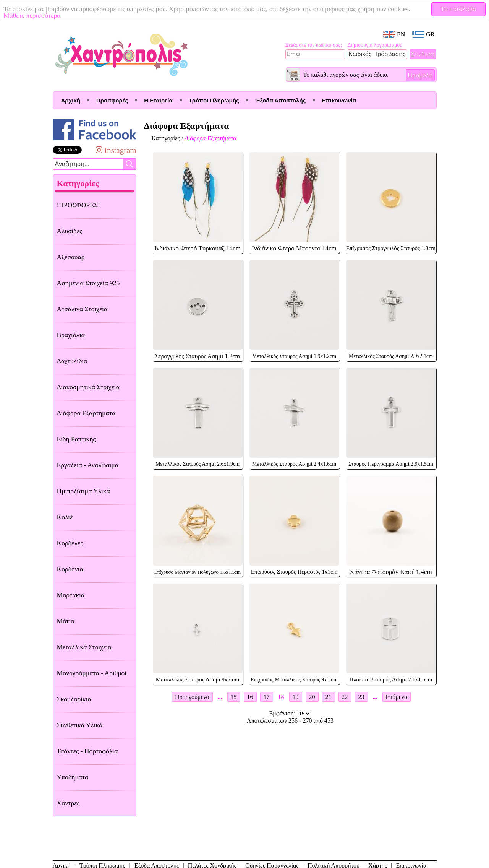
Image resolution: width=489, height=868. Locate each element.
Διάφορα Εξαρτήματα (86, 413)
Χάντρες (68, 803)
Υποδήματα (73, 777)
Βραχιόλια (71, 335)
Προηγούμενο (192, 697)
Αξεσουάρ (71, 257)
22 (345, 697)
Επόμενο (397, 697)
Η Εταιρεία (158, 100)
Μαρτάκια (71, 595)
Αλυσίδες (70, 231)
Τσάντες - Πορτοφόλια (87, 751)
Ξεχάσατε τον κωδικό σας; (314, 45)
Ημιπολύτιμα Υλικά (83, 491)
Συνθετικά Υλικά (80, 725)
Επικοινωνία (339, 100)
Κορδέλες (70, 543)
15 (234, 697)
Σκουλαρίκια (74, 699)
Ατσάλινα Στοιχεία (82, 309)
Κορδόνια (70, 569)
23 (361, 697)
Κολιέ (65, 517)
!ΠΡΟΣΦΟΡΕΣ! (79, 205)
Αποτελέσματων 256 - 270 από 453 (290, 721)
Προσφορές (112, 100)
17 (267, 697)
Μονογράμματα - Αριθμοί (92, 673)
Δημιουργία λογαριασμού (375, 45)
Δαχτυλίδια (72, 361)
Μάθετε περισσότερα (32, 15)
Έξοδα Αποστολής (280, 100)
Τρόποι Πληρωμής (214, 100)
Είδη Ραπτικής (76, 439)
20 (312, 697)
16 (250, 697)
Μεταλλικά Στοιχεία (84, 647)
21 (329, 697)
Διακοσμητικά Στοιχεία (88, 387)
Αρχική (71, 100)
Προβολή (420, 75)
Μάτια (66, 621)
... (220, 697)
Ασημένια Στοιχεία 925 (88, 283)
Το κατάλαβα (459, 9)
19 (296, 697)
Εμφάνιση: (283, 713)
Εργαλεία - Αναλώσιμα (88, 465)
